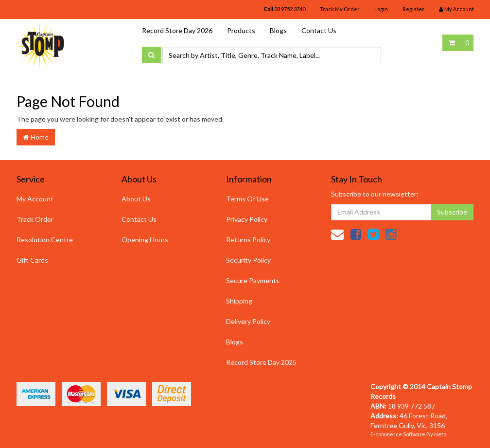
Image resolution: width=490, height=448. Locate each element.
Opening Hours (145, 240)
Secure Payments (253, 280)
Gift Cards (32, 260)
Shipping (239, 301)
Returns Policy (248, 240)
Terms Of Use (247, 199)
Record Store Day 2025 (261, 362)
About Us (136, 199)
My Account (35, 199)
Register (413, 9)
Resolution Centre (45, 240)
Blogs (278, 30)
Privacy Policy (247, 219)
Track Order (35, 219)
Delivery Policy (248, 321)
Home (36, 137)
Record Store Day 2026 (177, 30)
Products (241, 30)
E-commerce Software (398, 434)
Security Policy (248, 260)
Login (381, 9)
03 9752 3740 (284, 9)
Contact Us (319, 30)
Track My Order (340, 9)
